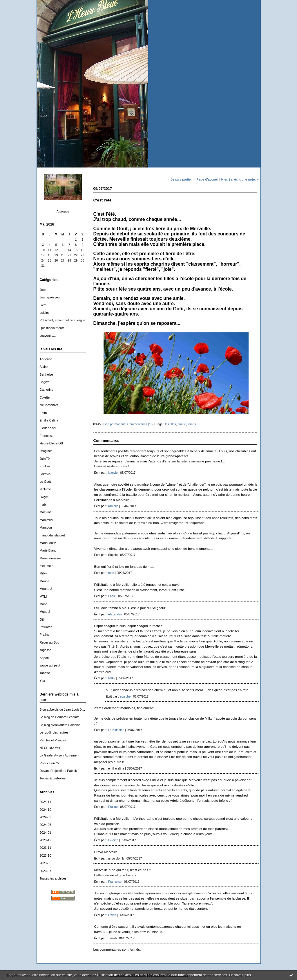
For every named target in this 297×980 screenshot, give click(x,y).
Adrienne (46, 359)
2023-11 (46, 848)
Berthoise (46, 374)
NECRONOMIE (51, 748)
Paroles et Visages (53, 740)
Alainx (44, 367)
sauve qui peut (50, 665)
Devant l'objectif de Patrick (58, 771)
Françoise (47, 436)
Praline (45, 635)
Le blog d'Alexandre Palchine (60, 725)
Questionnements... (54, 328)
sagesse (46, 650)
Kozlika (45, 466)
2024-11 (46, 802)
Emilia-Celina (49, 420)
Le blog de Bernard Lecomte (60, 717)
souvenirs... (48, 336)
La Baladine (116, 730)
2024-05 (46, 825)
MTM (43, 597)
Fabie (112, 596)
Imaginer (46, 451)
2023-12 (46, 840)
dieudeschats (49, 405)
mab (43, 505)
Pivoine (113, 840)
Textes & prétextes (53, 778)
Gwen (112, 915)
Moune (45, 581)
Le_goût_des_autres (54, 732)
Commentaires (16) (141, 424)
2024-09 (46, 817)
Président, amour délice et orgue (63, 320)
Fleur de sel (48, 428)
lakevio (113, 473)
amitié (182, 424)
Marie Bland (48, 550)
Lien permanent (114, 424)
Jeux (43, 290)
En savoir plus (240, 975)
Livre (43, 305)
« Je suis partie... (181, 179)
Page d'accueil (207, 179)
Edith (43, 413)
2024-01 (46, 833)
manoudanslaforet (52, 535)
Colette (45, 397)
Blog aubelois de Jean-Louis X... (62, 709)
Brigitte (45, 382)
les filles (171, 424)
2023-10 (46, 855)
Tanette (45, 673)
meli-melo (47, 566)
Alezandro (115, 614)
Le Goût (45, 482)
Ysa (42, 681)
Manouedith (48, 543)
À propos (63, 211)
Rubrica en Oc (50, 763)
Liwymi (45, 497)
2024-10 (46, 810)
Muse (44, 604)
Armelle (113, 506)
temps (192, 424)
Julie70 (45, 459)
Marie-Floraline (50, 558)
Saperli (45, 658)
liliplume (45, 489)
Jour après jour (50, 297)
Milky (43, 573)
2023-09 (46, 863)
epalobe (125, 696)
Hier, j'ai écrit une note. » (240, 179)
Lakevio (45, 474)
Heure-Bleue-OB (51, 443)
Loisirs (44, 313)
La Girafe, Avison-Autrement (60, 755)
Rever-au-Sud (50, 642)
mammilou (47, 520)
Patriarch (46, 627)
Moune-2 (46, 589)
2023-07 (46, 871)
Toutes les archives (53, 878)
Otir (42, 619)
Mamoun (46, 527)
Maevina (46, 512)
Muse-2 (45, 612)
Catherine (47, 390)
